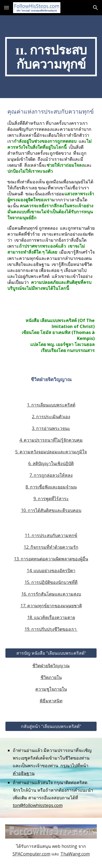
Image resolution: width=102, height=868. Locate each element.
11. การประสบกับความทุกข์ (51, 535)
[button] (7, 7)
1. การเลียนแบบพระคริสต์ (51, 405)
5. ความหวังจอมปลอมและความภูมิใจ (51, 452)
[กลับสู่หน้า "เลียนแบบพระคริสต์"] (51, 726)
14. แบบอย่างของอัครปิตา (51, 570)
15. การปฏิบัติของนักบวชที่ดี (51, 582)
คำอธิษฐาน (24, 773)
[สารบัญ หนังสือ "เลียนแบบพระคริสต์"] (51, 653)
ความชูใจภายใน (51, 689)
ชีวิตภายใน (51, 677)
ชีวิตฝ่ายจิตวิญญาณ (51, 666)
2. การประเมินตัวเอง (51, 417)
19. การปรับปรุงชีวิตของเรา (51, 629)
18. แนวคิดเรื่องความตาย (51, 617)
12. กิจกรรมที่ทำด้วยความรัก (51, 547)
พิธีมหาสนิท (51, 701)
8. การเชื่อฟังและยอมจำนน (51, 487)
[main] (51, 57)
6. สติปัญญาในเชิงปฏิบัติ (51, 463)
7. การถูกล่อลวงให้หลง (51, 475)
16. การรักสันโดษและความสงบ (51, 594)
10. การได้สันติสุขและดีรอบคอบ (51, 510)
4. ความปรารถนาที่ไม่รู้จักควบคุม (51, 440)
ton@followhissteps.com (38, 805)
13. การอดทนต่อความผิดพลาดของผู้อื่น (51, 559)
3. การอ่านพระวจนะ (51, 428)
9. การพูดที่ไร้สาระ (51, 499)
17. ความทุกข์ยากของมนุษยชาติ (51, 606)
